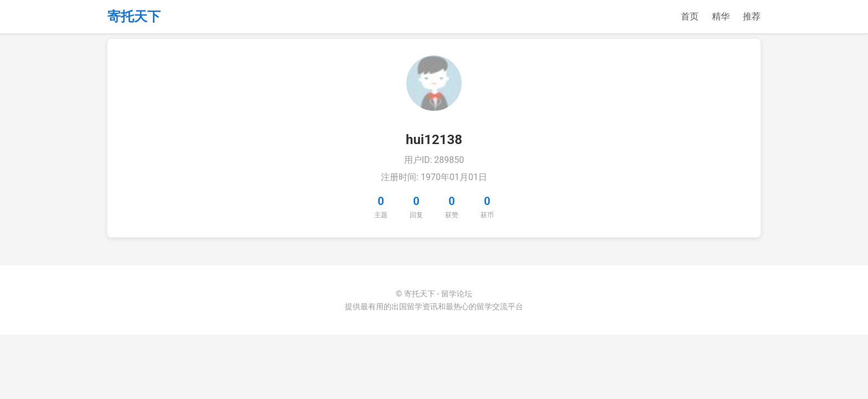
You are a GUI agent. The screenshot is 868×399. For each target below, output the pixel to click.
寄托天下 (134, 17)
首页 (690, 16)
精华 (721, 16)
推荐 (752, 16)
